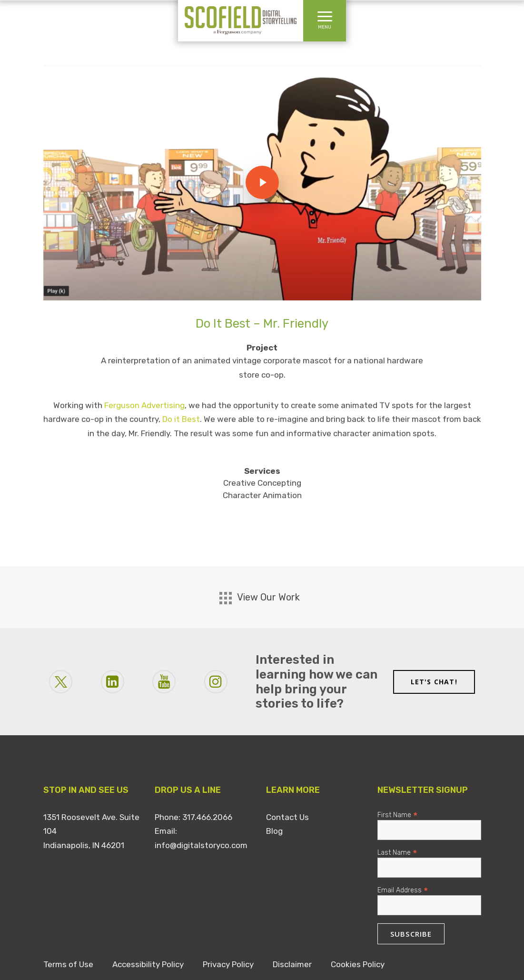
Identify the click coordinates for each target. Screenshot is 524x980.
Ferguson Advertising (144, 405)
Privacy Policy (228, 964)
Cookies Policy (358, 964)
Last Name (397, 852)
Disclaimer (292, 964)
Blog (274, 831)
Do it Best (181, 419)
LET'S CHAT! (434, 682)
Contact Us (287, 817)
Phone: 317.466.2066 (193, 817)
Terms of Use (68, 964)
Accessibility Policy (148, 964)
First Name (397, 815)
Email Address (403, 890)
